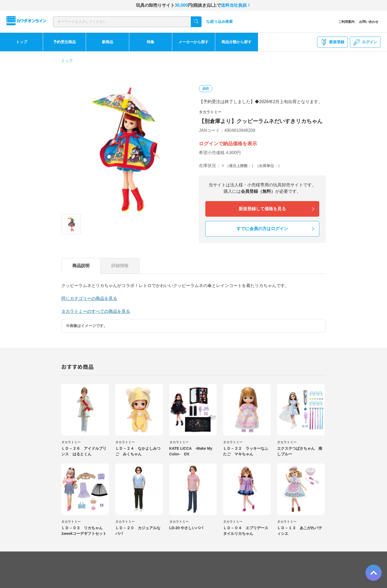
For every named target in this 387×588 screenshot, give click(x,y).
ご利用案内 (346, 22)
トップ (21, 42)
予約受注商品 (64, 42)
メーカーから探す (193, 42)
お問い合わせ (369, 22)
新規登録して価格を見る (262, 209)
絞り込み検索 (219, 22)
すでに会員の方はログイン (262, 229)
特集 (150, 42)
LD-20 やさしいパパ (186, 528)
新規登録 (332, 42)
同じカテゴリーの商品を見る (89, 298)
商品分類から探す (236, 42)
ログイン (365, 42)
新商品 (107, 42)
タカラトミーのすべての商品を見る (96, 311)
